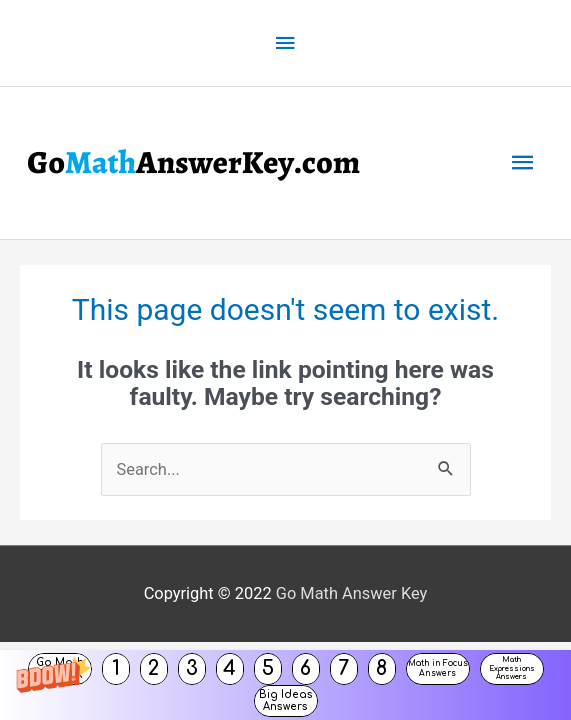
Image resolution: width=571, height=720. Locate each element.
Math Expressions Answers (512, 668)
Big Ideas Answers (286, 700)
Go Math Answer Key (352, 591)
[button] (285, 685)
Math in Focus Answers (438, 668)
